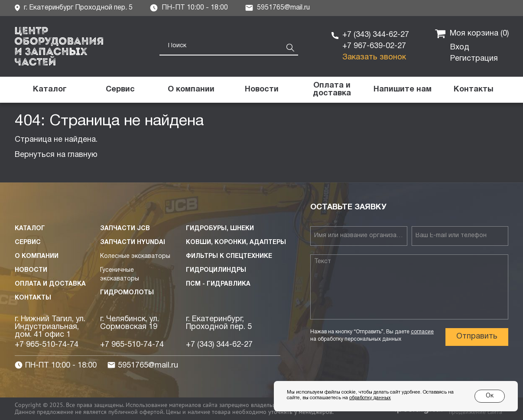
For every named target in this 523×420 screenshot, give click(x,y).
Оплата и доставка (50, 284)
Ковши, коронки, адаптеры (236, 243)
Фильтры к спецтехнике (229, 256)
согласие (422, 332)
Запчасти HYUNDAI (133, 243)
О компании (37, 256)
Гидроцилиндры (216, 270)
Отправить (477, 337)
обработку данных (370, 398)
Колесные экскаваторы (135, 256)
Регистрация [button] (474, 59)
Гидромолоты (127, 293)
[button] (403, 90)
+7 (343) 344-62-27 (376, 35)
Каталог (30, 229)
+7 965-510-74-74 (47, 345)
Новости (31, 270)
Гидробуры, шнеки (220, 229)
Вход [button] (460, 47)
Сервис (28, 243)
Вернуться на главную (56, 155)
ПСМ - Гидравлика (218, 284)
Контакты (33, 298)
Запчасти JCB (125, 229)
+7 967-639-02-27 (374, 46)
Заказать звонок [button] (374, 57)
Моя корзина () (472, 34)
